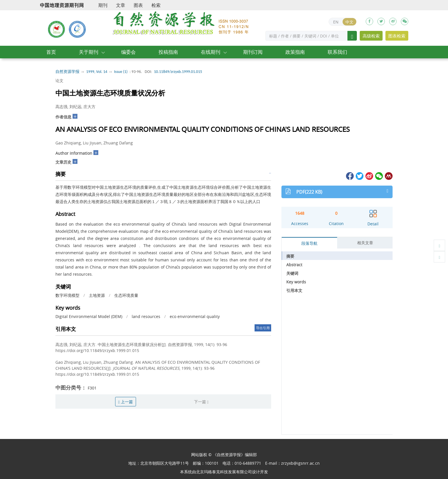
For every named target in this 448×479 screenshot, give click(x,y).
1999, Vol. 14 (97, 72)
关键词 (292, 273)
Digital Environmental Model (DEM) (89, 316)
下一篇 (201, 402)
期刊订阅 (253, 52)
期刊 (103, 5)
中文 (349, 22)
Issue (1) (121, 72)
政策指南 (295, 52)
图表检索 (397, 36)
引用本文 (294, 290)
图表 (138, 5)
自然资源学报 (67, 72)
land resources (146, 316)
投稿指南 (168, 52)
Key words (296, 282)
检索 (156, 5)
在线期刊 (211, 52)
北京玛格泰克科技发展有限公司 (224, 472)
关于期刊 (89, 52)
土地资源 (97, 295)
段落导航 (309, 243)
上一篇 (126, 402)
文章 (121, 5)
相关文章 (365, 243)
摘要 (290, 256)
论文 (59, 81)
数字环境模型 (67, 295)
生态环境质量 (126, 295)
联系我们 (337, 52)
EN (336, 22)
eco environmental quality (195, 316)
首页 (51, 52)
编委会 (128, 52)
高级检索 (371, 36)
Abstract (294, 265)
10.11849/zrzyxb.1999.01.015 (178, 72)
